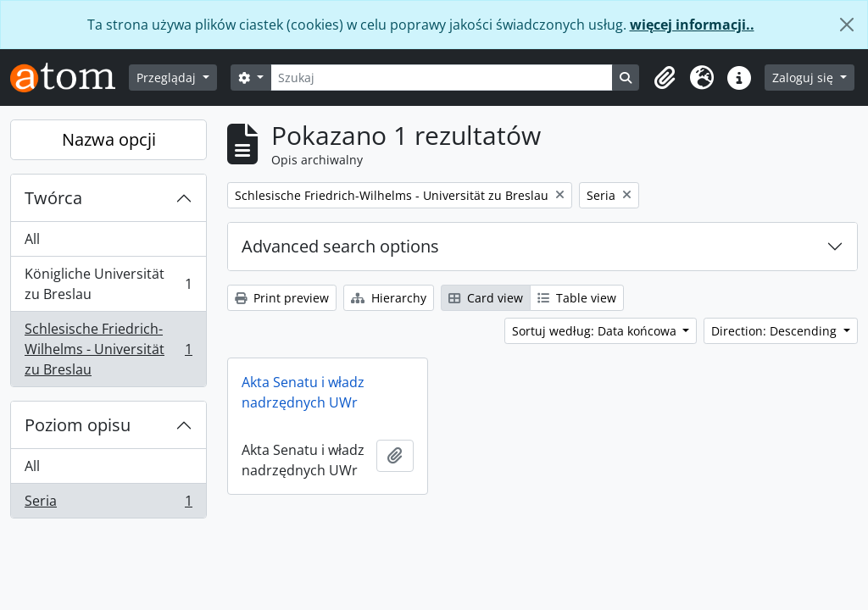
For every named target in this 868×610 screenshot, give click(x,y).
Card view (486, 298)
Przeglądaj (168, 78)
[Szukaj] (442, 78)
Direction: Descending (776, 331)
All (32, 239)
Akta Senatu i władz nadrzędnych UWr (303, 392)
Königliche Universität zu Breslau (108, 284)
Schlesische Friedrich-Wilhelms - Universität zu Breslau (108, 349)
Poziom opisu (78, 425)
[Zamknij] (847, 25)
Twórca (53, 198)
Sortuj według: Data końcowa (596, 331)
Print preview (282, 298)
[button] (665, 78)
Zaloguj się (804, 78)
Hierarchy (389, 298)
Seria (108, 504)
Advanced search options (340, 246)
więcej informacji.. (692, 25)
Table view (577, 298)
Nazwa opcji (109, 139)
